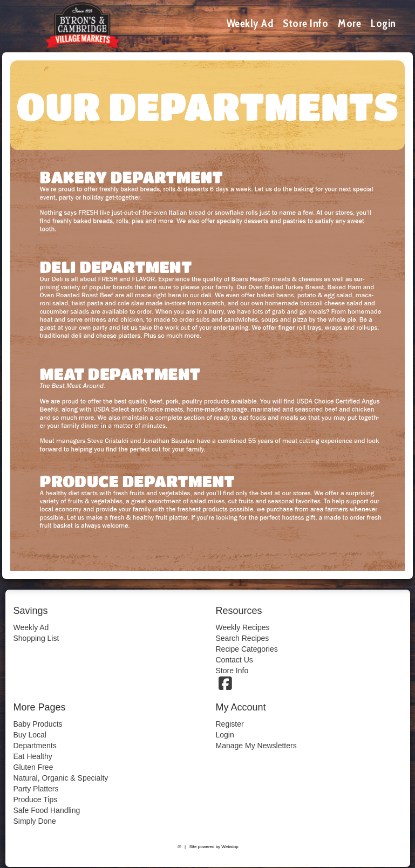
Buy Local (30, 735)
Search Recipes (243, 638)
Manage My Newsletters (256, 746)
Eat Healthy (33, 756)
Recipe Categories (247, 649)
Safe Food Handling (47, 810)
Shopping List (36, 638)
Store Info (305, 23)
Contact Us (234, 660)
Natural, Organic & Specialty (61, 778)
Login (383, 23)
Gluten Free (33, 767)
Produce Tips (36, 799)
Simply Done (35, 821)
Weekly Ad (250, 23)
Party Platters (36, 789)
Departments (35, 746)
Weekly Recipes (243, 627)
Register (230, 724)
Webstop (230, 847)
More (349, 23)
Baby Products (38, 724)
